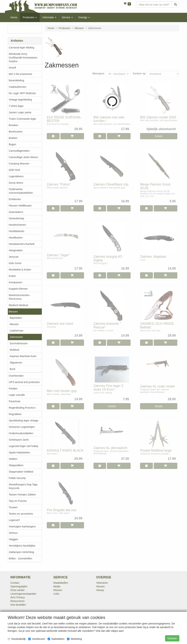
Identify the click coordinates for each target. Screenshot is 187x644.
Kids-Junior (15, 263)
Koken (12, 276)
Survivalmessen (19, 343)
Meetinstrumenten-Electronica (19, 297)
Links (56, 594)
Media (57, 586)
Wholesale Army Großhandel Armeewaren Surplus (23, 58)
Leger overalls (17, 395)
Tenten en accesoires (21, 514)
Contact (15, 583)
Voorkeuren (37, 639)
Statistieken (56, 639)
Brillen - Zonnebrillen (20, 558)
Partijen (13, 389)
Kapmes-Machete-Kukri (23, 356)
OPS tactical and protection (24, 382)
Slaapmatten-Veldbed (21, 472)
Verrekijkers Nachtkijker (22, 546)
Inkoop (100, 590)
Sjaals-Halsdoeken (19, 452)
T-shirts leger (16, 106)
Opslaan (172, 638)
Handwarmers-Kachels (22, 244)
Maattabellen (61, 583)
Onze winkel (17, 590)
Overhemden (16, 376)
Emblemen (15, 199)
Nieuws (100, 586)
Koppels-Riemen (18, 289)
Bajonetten (16, 318)
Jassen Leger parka (20, 112)
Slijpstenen (16, 363)
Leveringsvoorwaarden (23, 594)
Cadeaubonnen (18, 87)
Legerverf (14, 520)
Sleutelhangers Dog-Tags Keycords (23, 486)
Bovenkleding (16, 80)
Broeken (14, 125)
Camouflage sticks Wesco (23, 157)
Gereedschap (16, 218)
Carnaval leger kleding (21, 48)
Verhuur (13, 533)
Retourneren (18, 601)
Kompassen (16, 282)
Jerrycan (14, 257)
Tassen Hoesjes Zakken (22, 495)
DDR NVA (14, 170)
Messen (13, 312)
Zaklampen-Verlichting (21, 552)
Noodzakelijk (17, 639)
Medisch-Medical (18, 305)
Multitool (14, 350)
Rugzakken (15, 414)
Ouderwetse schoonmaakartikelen (21, 191)
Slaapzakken (16, 465)
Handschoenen (17, 225)
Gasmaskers (16, 212)
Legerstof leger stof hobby (24, 446)
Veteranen (102, 583)
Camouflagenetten (19, 151)
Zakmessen (16, 337)
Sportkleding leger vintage (24, 421)
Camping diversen (19, 164)
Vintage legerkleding (20, 100)
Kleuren (58, 590)
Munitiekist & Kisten (20, 270)
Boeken (13, 138)
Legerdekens (16, 176)
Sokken (13, 459)
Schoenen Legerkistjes (22, 427)
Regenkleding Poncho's (22, 408)
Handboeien (16, 238)
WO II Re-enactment (20, 74)
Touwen (13, 507)
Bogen (12, 144)
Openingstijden (19, 586)
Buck (13, 369)
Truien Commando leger (22, 119)
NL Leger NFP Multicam (22, 93)
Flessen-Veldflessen (20, 206)
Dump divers (16, 183)
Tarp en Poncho (18, 501)
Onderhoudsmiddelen (21, 433)
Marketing (74, 639)
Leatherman (17, 331)
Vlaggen (13, 539)
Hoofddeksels (17, 231)
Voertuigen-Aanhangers (22, 526)
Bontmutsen (16, 132)
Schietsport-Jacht (19, 440)
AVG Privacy (18, 597)
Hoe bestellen (18, 605)
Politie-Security (17, 478)
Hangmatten (16, 250)
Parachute (15, 401)
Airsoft (12, 68)
